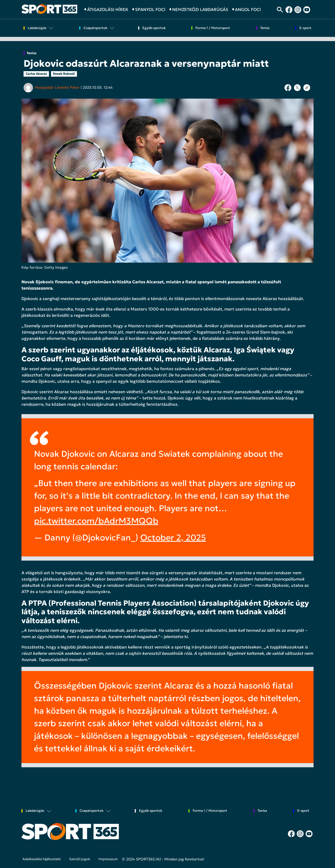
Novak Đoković (64, 74)
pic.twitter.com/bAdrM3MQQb (96, 521)
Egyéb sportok (154, 28)
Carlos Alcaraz (36, 74)
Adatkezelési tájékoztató (42, 859)
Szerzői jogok (80, 859)
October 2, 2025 (173, 538)
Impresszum (108, 859)
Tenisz (32, 53)
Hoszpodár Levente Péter (57, 87)
